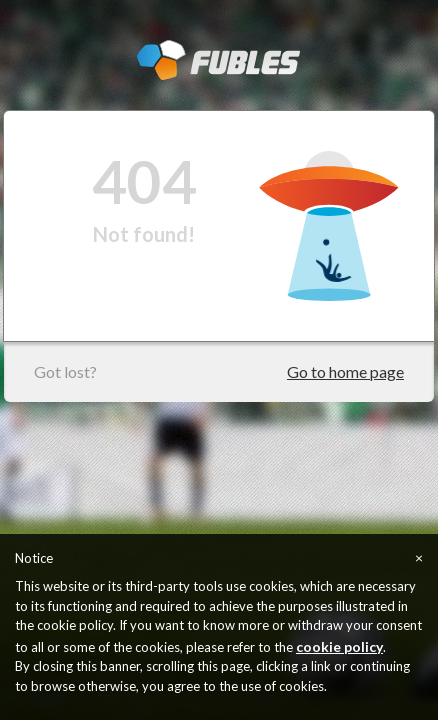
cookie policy (339, 646)
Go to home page (345, 371)
